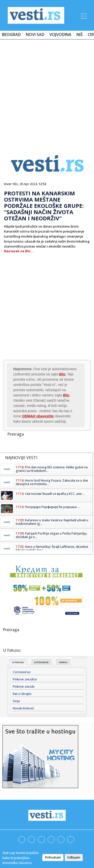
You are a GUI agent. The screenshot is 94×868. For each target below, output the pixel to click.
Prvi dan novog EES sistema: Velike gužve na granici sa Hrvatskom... (52, 469)
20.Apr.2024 (28, 184)
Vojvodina (60, 34)
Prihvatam (53, 857)
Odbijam (74, 857)
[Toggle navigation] (83, 15)
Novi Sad (35, 34)
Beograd (11, 34)
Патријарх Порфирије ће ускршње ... (53, 507)
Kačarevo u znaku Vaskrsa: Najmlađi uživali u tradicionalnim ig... (52, 522)
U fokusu (18, 662)
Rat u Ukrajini (22, 694)
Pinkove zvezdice (25, 679)
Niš (80, 34)
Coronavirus (22, 672)
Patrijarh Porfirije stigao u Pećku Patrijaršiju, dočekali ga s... (52, 535)
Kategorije (42, 662)
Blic (16, 184)
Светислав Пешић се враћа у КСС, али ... (55, 494)
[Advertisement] (47, 92)
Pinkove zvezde (24, 687)
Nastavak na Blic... (19, 251)
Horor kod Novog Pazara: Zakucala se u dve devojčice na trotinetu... (52, 482)
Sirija (16, 701)
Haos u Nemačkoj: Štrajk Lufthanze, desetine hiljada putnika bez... (52, 548)
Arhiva (63, 662)
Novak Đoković (23, 708)
